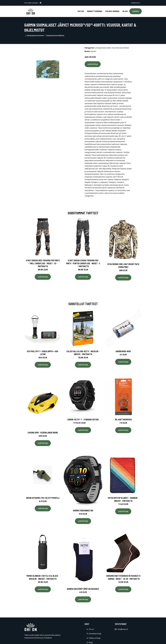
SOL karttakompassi (123, 419)
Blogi (125, 11)
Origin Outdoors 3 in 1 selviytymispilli (43, 498)
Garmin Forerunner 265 (83, 510)
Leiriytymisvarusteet (35, 35)
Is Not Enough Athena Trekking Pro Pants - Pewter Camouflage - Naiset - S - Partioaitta (83, 263)
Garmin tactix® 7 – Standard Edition (83, 419)
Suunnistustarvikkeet (55, 35)
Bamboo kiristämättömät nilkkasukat (83, 589)
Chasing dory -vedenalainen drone (43, 433)
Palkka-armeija (112, 11)
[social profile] (41, 3)
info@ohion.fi (136, 3)
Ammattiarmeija (95, 11)
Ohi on (81, 11)
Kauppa (136, 11)
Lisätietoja (93, 64)
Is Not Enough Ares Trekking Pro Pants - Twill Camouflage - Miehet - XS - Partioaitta (43, 263)
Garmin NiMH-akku (123, 351)
